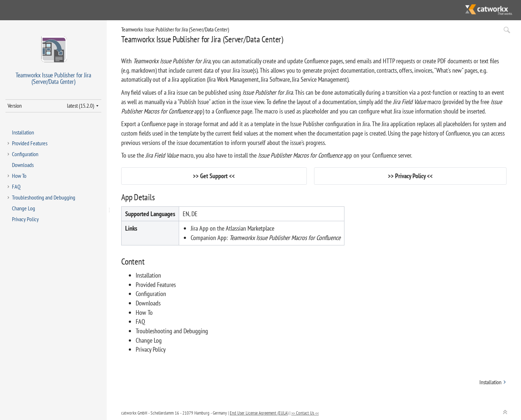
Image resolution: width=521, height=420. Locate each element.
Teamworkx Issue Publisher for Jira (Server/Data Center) (175, 29)
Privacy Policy (25, 219)
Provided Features (30, 143)
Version (15, 106)
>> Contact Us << (305, 413)
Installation (23, 132)
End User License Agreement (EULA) (259, 413)
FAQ (16, 187)
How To (19, 176)
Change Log (24, 208)
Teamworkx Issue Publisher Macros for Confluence (285, 238)
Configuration (25, 154)
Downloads (23, 165)
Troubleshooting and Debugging (44, 197)
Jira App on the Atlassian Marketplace (232, 228)
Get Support (214, 176)
